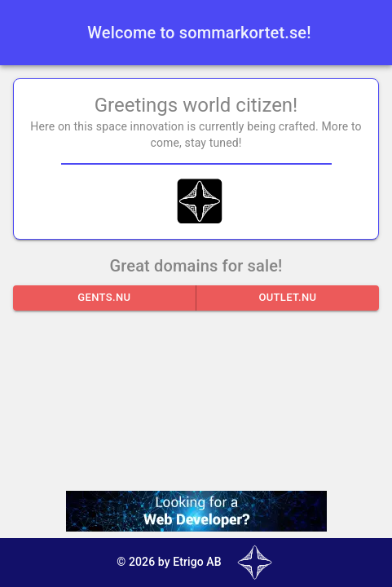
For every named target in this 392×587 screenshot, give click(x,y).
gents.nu (104, 298)
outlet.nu (288, 298)
